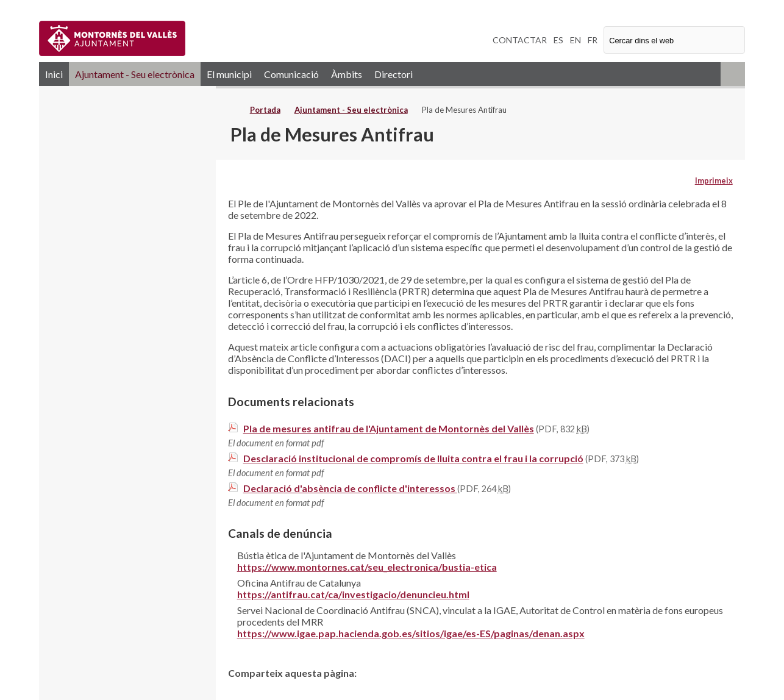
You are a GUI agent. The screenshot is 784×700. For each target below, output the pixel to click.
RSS (733, 74)
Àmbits (347, 74)
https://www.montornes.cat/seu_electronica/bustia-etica (367, 567)
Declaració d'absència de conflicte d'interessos (350, 488)
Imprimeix (714, 180)
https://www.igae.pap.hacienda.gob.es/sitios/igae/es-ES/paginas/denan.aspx (411, 633)
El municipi (229, 74)
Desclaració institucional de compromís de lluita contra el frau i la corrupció (413, 458)
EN (576, 40)
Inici (54, 74)
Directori (394, 74)
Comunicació (291, 74)
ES (558, 40)
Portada (265, 110)
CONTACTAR (520, 40)
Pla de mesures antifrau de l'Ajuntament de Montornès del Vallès (389, 428)
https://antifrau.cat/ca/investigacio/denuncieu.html (353, 594)
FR (593, 40)
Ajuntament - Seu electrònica (135, 74)
